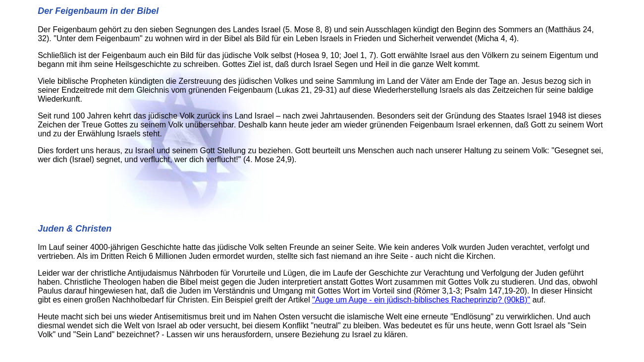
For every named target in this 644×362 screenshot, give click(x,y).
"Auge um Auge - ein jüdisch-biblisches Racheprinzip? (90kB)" (421, 300)
